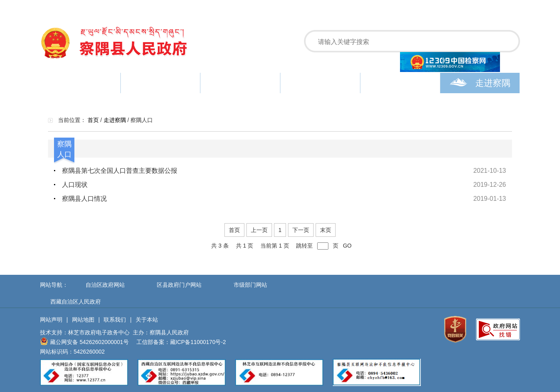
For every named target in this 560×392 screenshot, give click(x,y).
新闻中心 (160, 83)
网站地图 (83, 320)
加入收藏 (501, 8)
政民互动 (400, 83)
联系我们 (115, 320)
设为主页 (467, 8)
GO (347, 246)
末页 (326, 230)
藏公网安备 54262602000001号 (84, 341)
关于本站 (147, 320)
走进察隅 (480, 83)
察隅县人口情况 (84, 199)
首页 (80, 83)
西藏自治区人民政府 (76, 302)
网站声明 (51, 320)
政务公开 (240, 83)
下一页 (301, 230)
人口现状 (75, 185)
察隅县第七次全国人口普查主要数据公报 (120, 171)
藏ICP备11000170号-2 (198, 342)
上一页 (259, 230)
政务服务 (320, 83)
